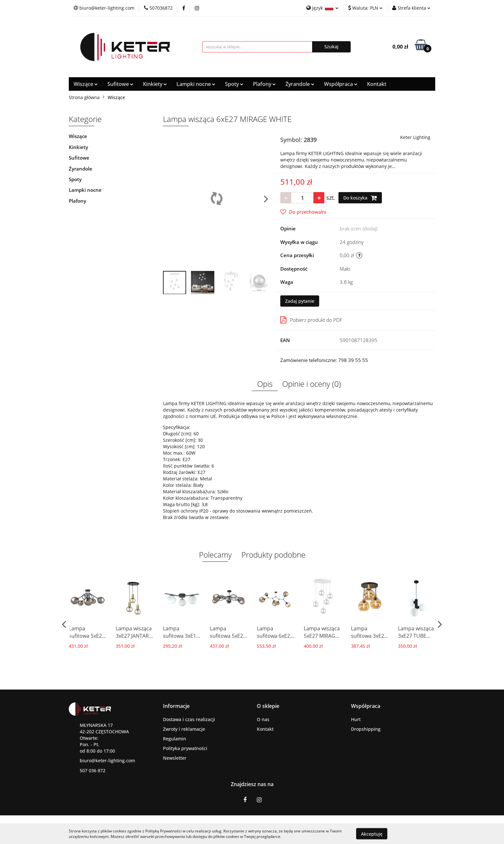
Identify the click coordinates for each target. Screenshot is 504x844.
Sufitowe (120, 84)
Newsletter (175, 758)
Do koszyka (360, 198)
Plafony (264, 84)
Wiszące (86, 84)
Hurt (356, 719)
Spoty (234, 84)
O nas (263, 719)
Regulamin (175, 739)
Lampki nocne (196, 84)
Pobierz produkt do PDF (311, 320)
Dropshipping (366, 729)
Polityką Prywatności (163, 831)
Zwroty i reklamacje (184, 729)
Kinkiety (155, 84)
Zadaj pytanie (300, 301)
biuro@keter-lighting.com (107, 761)
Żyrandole (300, 84)
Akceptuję (372, 834)
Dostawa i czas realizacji (189, 719)
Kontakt (377, 84)
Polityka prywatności (185, 748)
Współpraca (341, 84)
